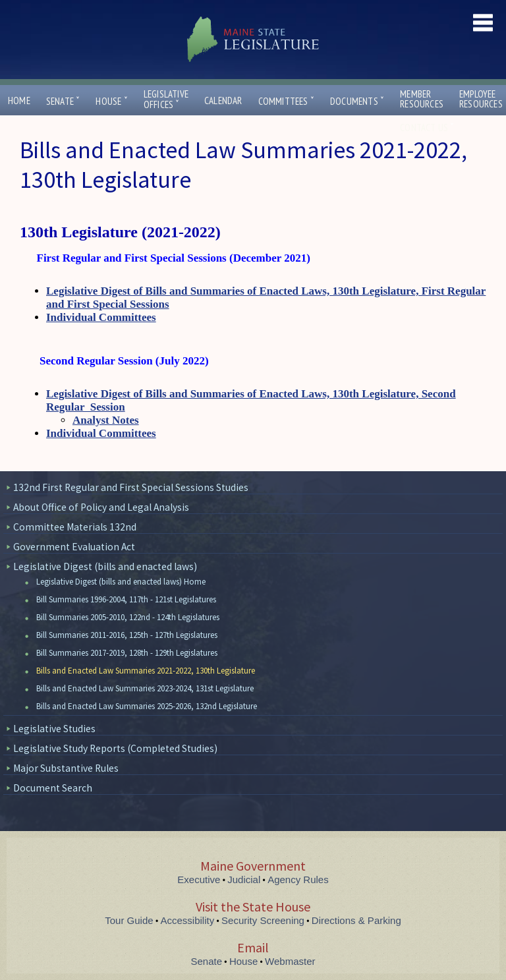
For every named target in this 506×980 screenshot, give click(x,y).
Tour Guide (129, 920)
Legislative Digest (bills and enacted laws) (105, 566)
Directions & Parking (356, 920)
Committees (286, 101)
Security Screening (263, 920)
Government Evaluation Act (74, 547)
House (111, 101)
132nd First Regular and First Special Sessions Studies (131, 487)
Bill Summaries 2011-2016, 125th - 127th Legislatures (127, 635)
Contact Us (427, 128)
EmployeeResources (481, 99)
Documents (357, 101)
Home (19, 101)
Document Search (53, 788)
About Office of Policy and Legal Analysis (101, 507)
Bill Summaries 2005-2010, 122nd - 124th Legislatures (128, 617)
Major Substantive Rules (66, 768)
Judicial (244, 879)
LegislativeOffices (166, 100)
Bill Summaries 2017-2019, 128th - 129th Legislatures (127, 653)
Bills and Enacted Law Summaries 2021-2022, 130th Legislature (146, 671)
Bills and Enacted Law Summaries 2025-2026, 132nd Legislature (147, 706)
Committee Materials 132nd (75, 527)
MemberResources (422, 99)
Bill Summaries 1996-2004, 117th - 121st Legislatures (126, 599)
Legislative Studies (54, 729)
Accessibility (188, 920)
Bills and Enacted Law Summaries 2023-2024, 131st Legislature (145, 688)
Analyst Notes (106, 420)
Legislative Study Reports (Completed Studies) (115, 748)
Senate (63, 101)
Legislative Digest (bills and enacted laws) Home (121, 582)
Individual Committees (101, 317)
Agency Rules (298, 879)
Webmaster (290, 961)
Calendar (223, 101)
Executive (199, 879)
